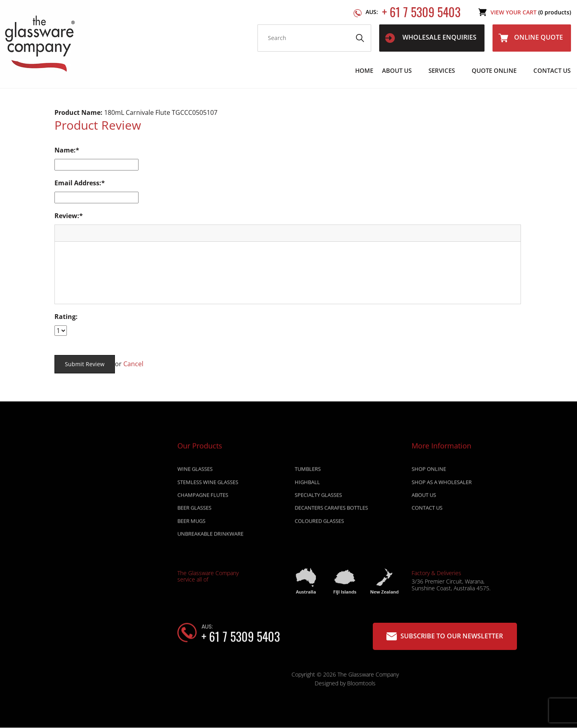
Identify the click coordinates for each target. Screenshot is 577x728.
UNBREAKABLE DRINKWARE (210, 536)
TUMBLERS (308, 471)
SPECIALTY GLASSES (318, 497)
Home (364, 70)
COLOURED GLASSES (319, 523)
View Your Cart (531, 12)
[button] (64, 233)
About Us (397, 70)
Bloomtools (361, 685)
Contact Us (552, 70)
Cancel (133, 364)
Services (442, 70)
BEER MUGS (191, 523)
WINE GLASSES (195, 471)
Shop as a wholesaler (442, 484)
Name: (65, 150)
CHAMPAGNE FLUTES (203, 497)
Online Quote (531, 38)
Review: (67, 216)
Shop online (429, 471)
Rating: (66, 317)
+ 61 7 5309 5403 (413, 12)
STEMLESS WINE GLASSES (208, 484)
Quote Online (494, 70)
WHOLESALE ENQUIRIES (431, 38)
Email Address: (78, 183)
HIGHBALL (307, 484)
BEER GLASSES (194, 510)
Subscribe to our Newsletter (445, 636)
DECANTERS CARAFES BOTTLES (331, 510)
